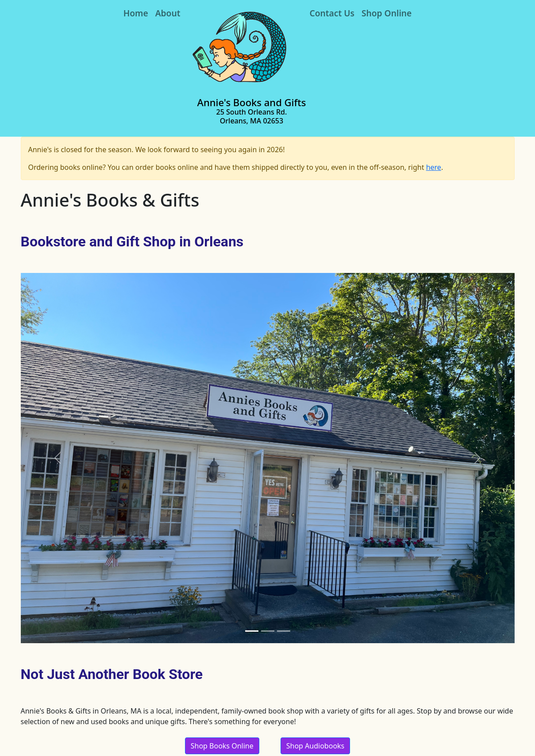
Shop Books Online (222, 746)
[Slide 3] (284, 631)
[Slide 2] (268, 631)
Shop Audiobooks (316, 746)
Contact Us (332, 13)
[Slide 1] (252, 631)
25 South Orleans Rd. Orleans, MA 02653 (252, 116)
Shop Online (387, 13)
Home (136, 13)
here (434, 167)
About (168, 13)
